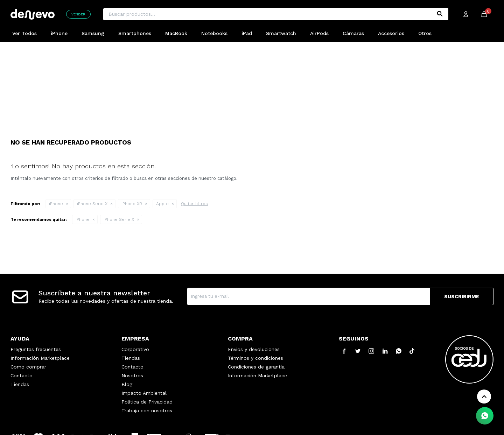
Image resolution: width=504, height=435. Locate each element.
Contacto (22, 376)
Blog (127, 384)
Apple (162, 204)
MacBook (176, 33)
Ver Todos (24, 33)
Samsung (93, 33)
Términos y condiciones (255, 358)
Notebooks (214, 33)
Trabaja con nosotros (147, 411)
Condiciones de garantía (256, 367)
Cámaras (353, 33)
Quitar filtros (194, 204)
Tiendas (20, 384)
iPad (247, 33)
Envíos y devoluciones (254, 349)
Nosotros (132, 376)
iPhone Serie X (92, 204)
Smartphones (135, 33)
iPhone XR (132, 204)
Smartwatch (281, 33)
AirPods (319, 33)
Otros (425, 33)
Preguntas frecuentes (36, 349)
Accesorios (391, 33)
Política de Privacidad (147, 402)
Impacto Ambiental (144, 393)
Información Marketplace (40, 358)
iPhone (59, 33)
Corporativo (135, 349)
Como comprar (28, 367)
